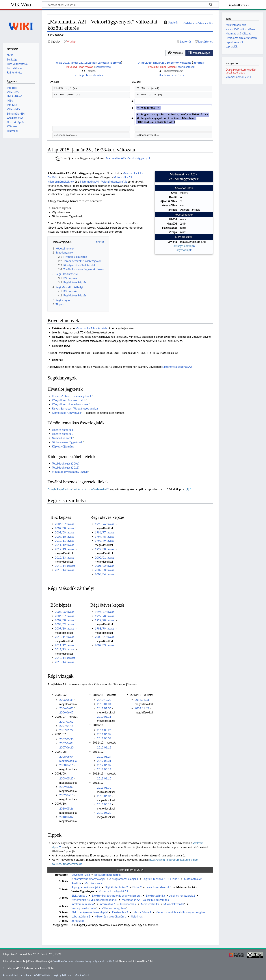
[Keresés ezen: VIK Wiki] (130, 5)
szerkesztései (103, 67)
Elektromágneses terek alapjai (89, 912)
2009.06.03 (66, 787)
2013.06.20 (104, 813)
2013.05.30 (104, 788)
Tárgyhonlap (183, 250)
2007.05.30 (66, 739)
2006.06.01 (66, 708)
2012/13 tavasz (65, 549)
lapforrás (116, 63)
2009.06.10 (66, 795)
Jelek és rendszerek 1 (159, 887)
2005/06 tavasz (65, 612)
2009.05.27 (66, 778)
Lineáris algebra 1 (63, 430)
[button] (175, 53)
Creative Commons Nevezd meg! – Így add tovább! (83, 961)
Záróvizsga (78, 921)
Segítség (171, 22)
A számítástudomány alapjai (88, 879)
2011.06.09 (104, 738)
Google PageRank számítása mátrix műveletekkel (77, 489)
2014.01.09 (142, 708)
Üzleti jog (137, 916)
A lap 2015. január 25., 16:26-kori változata (83, 63)
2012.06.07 (104, 765)
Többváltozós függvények (67, 442)
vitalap (89, 67)
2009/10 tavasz (65, 537)
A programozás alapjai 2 (86, 887)
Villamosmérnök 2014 (238, 77)
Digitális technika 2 (116, 887)
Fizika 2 (137, 887)
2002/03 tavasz (104, 570)
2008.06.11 (66, 765)
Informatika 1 (108, 904)
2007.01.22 (66, 730)
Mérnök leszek (93, 883)
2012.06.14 (104, 769)
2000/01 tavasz (104, 557)
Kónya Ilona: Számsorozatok (69, 400)
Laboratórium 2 (81, 916)
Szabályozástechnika (84, 908)
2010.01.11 (104, 717)
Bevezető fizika (81, 875)
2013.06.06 (104, 796)
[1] (187, 489)
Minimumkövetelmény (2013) (70, 472)
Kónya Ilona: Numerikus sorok (70, 404)
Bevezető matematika (107, 875)
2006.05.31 (66, 700)
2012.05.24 (104, 757)
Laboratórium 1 (142, 912)
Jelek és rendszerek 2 (182, 895)
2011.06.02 (104, 734)
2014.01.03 (142, 700)
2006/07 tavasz (65, 524)
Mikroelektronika (174, 904)
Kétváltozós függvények (66, 413)
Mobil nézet (82, 975)
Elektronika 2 (120, 912)
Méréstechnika (150, 904)
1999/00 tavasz (104, 549)
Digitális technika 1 (154, 879)
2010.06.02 (66, 817)
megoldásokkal (68, 761)
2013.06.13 (104, 804)
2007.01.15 (66, 726)
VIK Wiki (21, 5)
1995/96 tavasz (104, 524)
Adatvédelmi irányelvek (17, 975)
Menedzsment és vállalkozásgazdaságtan (180, 912)
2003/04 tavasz (104, 574)
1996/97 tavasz (104, 532)
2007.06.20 (66, 747)
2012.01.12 (104, 747)
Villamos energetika (114, 908)
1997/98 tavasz (104, 537)
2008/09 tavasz (65, 532)
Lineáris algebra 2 (63, 434)
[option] (175, 53)
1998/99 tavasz (104, 541)
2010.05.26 (66, 808)
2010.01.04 (104, 704)
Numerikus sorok (62, 438)
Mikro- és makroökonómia (111, 916)
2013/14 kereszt (65, 566)
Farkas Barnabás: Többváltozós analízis (75, 408)
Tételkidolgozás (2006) (66, 463)
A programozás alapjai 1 (124, 879)
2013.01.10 (104, 778)
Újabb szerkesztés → (171, 75)
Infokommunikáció (83, 904)
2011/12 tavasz (65, 545)
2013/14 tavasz (65, 570)
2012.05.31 (104, 761)
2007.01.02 (66, 722)
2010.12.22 (104, 700)
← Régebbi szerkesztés (89, 75)
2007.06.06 (66, 743)
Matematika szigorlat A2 (177, 367)
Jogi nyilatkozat (62, 975)
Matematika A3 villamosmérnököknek (94, 900)
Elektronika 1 (79, 895)
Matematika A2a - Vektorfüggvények (128, 158)
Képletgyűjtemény (63, 446)
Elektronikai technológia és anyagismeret (117, 895)
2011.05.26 (104, 730)
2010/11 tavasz (65, 541)
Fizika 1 (175, 879)
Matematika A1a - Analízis (91, 328)
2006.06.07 (66, 712)
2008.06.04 (66, 757)
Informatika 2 (128, 904)
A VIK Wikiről (42, 975)
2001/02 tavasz (104, 566)
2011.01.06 (104, 708)
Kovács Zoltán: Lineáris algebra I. (72, 396)
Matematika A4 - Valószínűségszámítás (104, 181)
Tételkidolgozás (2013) (66, 467)
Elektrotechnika (155, 895)
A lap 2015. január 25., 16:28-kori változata (165, 63)
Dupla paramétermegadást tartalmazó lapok (241, 71)
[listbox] (189, 53)
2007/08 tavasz (65, 528)
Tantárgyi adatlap (183, 246)
